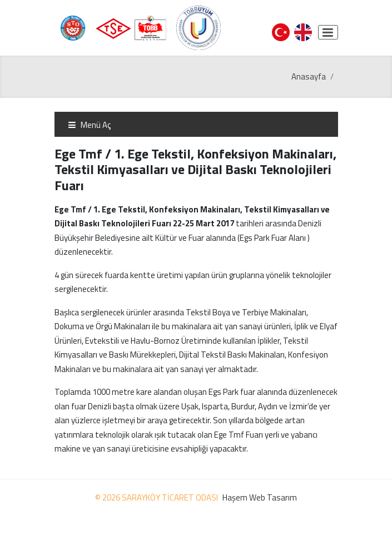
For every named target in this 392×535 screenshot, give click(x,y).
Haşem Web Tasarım (260, 497)
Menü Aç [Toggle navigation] (89, 125)
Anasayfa (309, 76)
